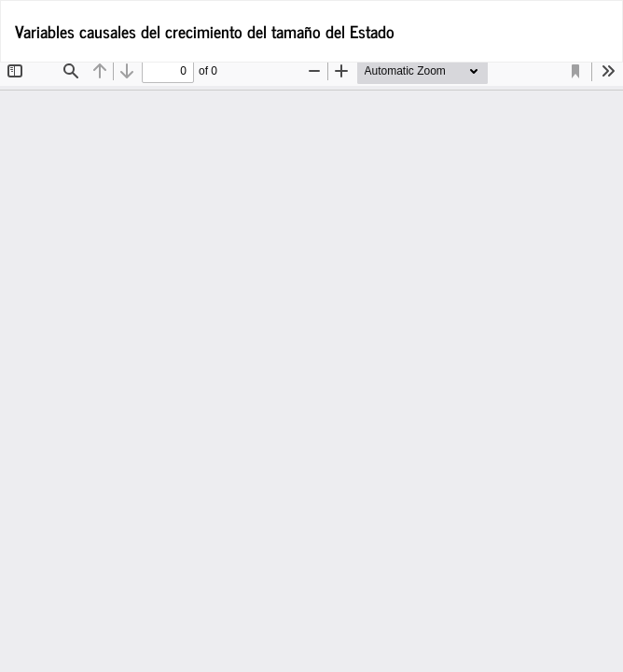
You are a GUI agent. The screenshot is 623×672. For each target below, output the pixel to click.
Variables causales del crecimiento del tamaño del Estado (205, 31)
